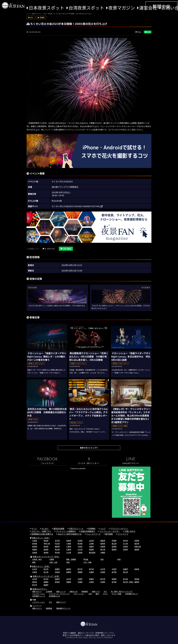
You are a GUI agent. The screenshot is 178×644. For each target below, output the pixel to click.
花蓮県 (91, 572)
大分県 (69, 553)
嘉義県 (46, 582)
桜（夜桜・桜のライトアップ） (122, 592)
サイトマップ (123, 534)
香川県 (103, 549)
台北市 (35, 569)
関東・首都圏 (71, 559)
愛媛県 (114, 549)
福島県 (103, 541)
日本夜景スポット (46, 8)
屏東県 (137, 569)
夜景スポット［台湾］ (41, 566)
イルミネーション (39, 594)
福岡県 (137, 549)
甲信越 (86, 559)
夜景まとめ (74, 592)
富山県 (114, 544)
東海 (119, 559)
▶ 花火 (31, 18)
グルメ (105, 594)
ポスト (138, 32)
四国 (68, 562)
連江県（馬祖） (129, 582)
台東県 (35, 572)
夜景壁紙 (49, 608)
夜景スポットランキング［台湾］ (47, 576)
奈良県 (125, 547)
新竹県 (91, 569)
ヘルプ (103, 529)
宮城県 (69, 541)
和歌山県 (138, 547)
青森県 (46, 541)
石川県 (125, 544)
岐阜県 (46, 547)
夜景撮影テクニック (63, 608)
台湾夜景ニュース (39, 596)
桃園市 (57, 569)
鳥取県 (35, 549)
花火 (105, 592)
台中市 (103, 569)
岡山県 (57, 549)
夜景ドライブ (61, 602)
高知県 (125, 549)
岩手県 (57, 541)
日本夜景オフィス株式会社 (83, 635)
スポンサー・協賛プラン (41, 531)
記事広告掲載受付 (88, 531)
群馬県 (137, 541)
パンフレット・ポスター (110, 531)
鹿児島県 (92, 553)
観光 (97, 594)
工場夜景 (49, 592)
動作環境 (109, 534)
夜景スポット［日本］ (41, 538)
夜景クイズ (96, 592)
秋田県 (80, 541)
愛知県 (35, 547)
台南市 (114, 569)
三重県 (69, 547)
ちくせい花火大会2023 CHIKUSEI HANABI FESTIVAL (77, 206)
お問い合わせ (130, 531)
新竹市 (80, 569)
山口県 (80, 549)
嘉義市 (46, 585)
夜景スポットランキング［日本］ (47, 557)
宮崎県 (80, 553)
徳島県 (91, 549)
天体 (90, 594)
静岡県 (57, 547)
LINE (148, 32)
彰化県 (46, 572)
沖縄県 (103, 553)
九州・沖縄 (87, 562)
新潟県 (80, 544)
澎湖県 (103, 572)
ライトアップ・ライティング (59, 594)
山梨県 (91, 544)
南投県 (57, 572)
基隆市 (69, 569)
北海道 (35, 541)
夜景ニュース (61, 592)
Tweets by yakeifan (78, 468)
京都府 (91, 547)
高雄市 (125, 569)
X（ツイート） (49, 249)
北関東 (52, 559)
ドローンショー (79, 594)
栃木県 (125, 541)
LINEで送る (66, 249)
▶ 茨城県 (41, 18)
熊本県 (57, 553)
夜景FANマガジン (40, 589)
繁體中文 (161, 6)
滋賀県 (114, 547)
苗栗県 (69, 572)
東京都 (35, 544)
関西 (34, 562)
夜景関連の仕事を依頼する (42, 534)
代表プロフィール (76, 529)
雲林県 (35, 582)
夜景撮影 (85, 592)
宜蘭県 (80, 572)
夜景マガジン (122, 8)
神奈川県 (47, 544)
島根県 (46, 549)
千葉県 (69, 544)
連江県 (125, 572)
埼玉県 (57, 544)
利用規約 (92, 529)
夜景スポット (37, 592)
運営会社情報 (59, 529)
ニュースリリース (93, 534)
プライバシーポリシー (119, 529)
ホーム (34, 529)
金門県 (114, 572)
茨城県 (114, 541)
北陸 (102, 559)
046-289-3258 (88, 633)
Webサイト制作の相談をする (70, 534)
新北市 (46, 569)
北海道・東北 (37, 559)
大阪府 (80, 547)
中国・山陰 (53, 562)
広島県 (69, 549)
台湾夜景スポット (86, 8)
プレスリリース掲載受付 (66, 531)
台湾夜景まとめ (54, 596)
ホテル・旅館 (116, 594)
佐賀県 (35, 553)
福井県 (137, 544)
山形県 (91, 541)
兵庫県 (103, 547)
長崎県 (46, 553)
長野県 (103, 544)
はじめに (45, 529)
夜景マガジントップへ (89, 448)
